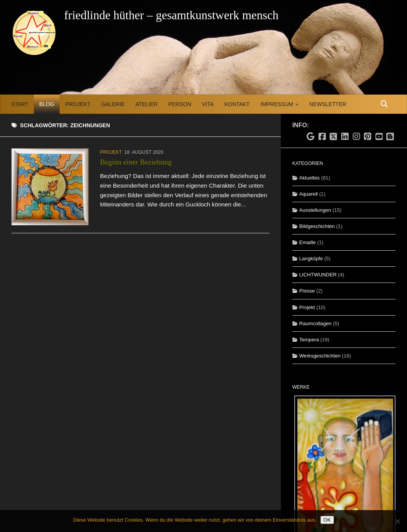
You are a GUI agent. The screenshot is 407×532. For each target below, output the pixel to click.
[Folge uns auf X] (334, 137)
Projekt (78, 104)
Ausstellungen (315, 210)
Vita (208, 104)
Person (180, 104)
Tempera (309, 340)
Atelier (147, 104)
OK (327, 520)
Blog (47, 104)
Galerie (113, 104)
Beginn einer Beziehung (136, 162)
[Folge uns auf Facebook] (322, 137)
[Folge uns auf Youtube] (379, 137)
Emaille (308, 242)
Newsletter (328, 104)
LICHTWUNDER (318, 275)
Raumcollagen (315, 323)
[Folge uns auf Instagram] (356, 137)
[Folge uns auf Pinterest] (368, 137)
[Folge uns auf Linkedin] (345, 137)
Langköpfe (311, 259)
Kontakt (237, 104)
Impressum (277, 104)
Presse (307, 291)
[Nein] (397, 521)
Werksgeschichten (320, 356)
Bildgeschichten (317, 226)
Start (20, 104)
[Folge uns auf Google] (311, 137)
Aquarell (309, 194)
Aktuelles (310, 178)
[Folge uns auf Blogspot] (391, 136)
